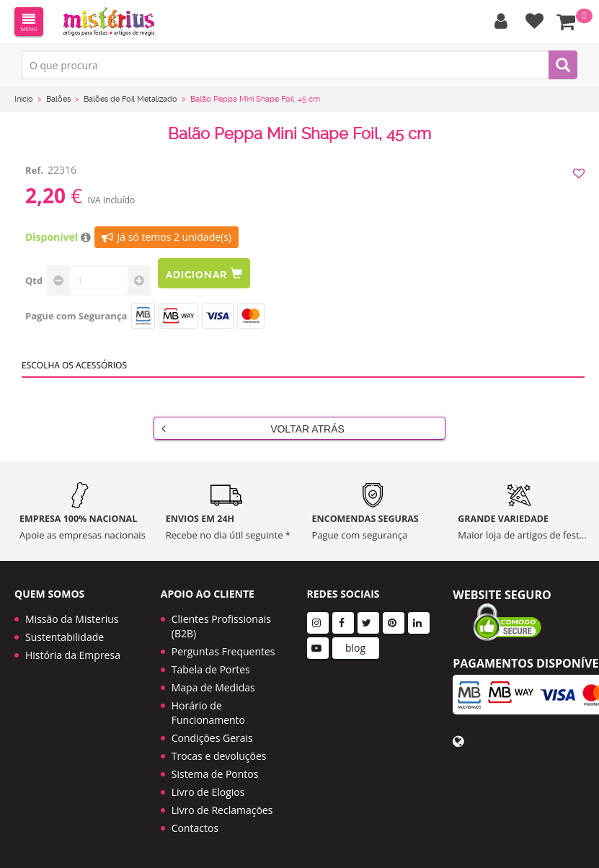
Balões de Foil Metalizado (130, 99)
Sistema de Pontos (215, 774)
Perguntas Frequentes (223, 651)
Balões (58, 99)
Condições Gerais (212, 738)
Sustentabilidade (65, 637)
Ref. (34, 170)
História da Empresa (73, 655)
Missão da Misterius (72, 619)
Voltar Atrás (253, 428)
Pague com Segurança (76, 316)
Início (24, 99)
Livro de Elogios (208, 792)
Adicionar (204, 274)
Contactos (195, 828)
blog (355, 648)
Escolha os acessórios (74, 365)
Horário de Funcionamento (208, 713)
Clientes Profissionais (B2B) (221, 626)
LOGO (109, 22)
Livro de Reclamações (222, 810)
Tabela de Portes (211, 669)
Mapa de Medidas (213, 687)
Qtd (34, 280)
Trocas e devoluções (219, 756)
